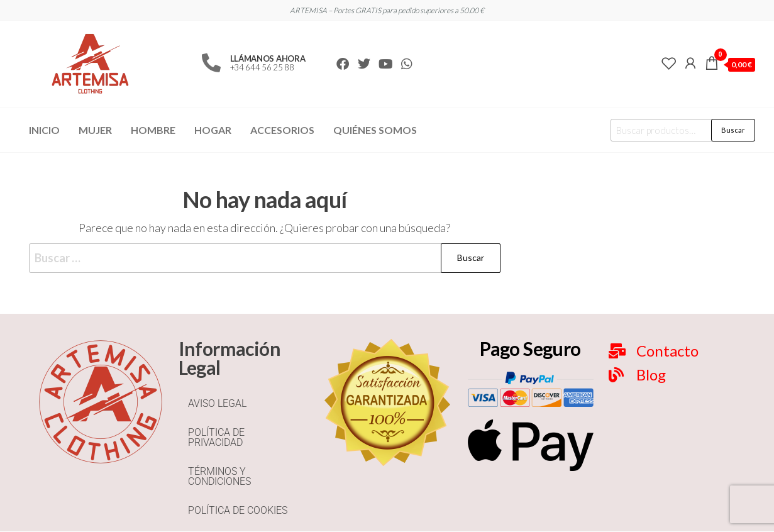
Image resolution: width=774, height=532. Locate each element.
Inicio (44, 130)
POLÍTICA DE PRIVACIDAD (216, 437)
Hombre (153, 130)
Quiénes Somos (375, 130)
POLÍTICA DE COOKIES (238, 510)
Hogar (213, 130)
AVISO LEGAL (217, 403)
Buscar (733, 130)
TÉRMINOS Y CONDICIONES (219, 476)
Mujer (95, 130)
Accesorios (282, 130)
